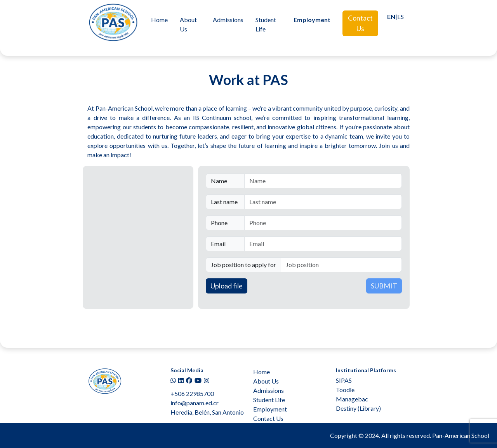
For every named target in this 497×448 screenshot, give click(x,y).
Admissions (228, 20)
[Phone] (323, 223)
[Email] (323, 244)
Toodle (345, 390)
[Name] (323, 181)
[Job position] (341, 265)
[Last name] (323, 202)
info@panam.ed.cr (195, 403)
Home (159, 20)
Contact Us (360, 23)
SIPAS (344, 380)
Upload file (227, 286)
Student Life (266, 24)
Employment (312, 20)
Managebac (352, 399)
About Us (188, 24)
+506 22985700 (192, 393)
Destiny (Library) (358, 408)
